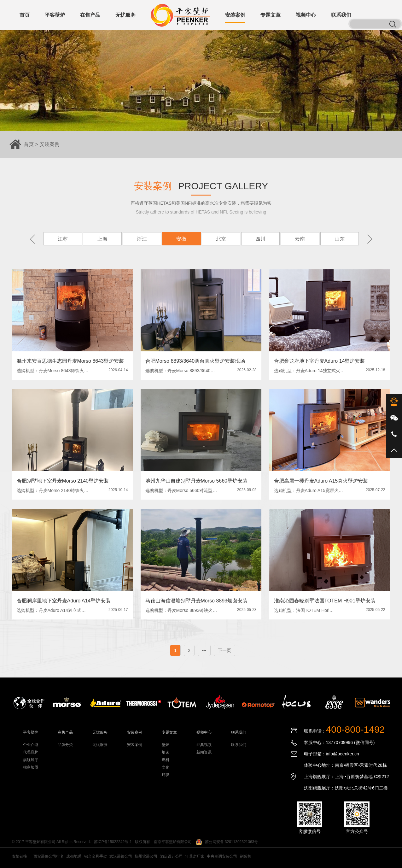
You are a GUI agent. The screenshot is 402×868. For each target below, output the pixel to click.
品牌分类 (65, 745)
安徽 (181, 239)
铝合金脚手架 (96, 856)
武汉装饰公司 (121, 856)
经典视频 (204, 745)
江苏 (63, 239)
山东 (339, 239)
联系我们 (239, 745)
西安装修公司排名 (49, 856)
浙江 (142, 239)
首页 (29, 144)
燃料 (166, 760)
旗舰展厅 (31, 760)
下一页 (224, 650)
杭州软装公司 (146, 856)
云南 (300, 239)
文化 (166, 767)
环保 (166, 775)
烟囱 (166, 752)
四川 (260, 239)
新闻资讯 (204, 752)
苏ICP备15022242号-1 (113, 842)
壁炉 (166, 745)
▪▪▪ (204, 650)
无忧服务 (100, 745)
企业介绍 (31, 745)
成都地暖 (74, 856)
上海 (102, 239)
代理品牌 (31, 752)
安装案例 (50, 144)
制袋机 (246, 856)
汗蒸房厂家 (195, 856)
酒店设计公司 (172, 856)
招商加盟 (31, 767)
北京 (221, 239)
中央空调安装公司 (222, 856)
